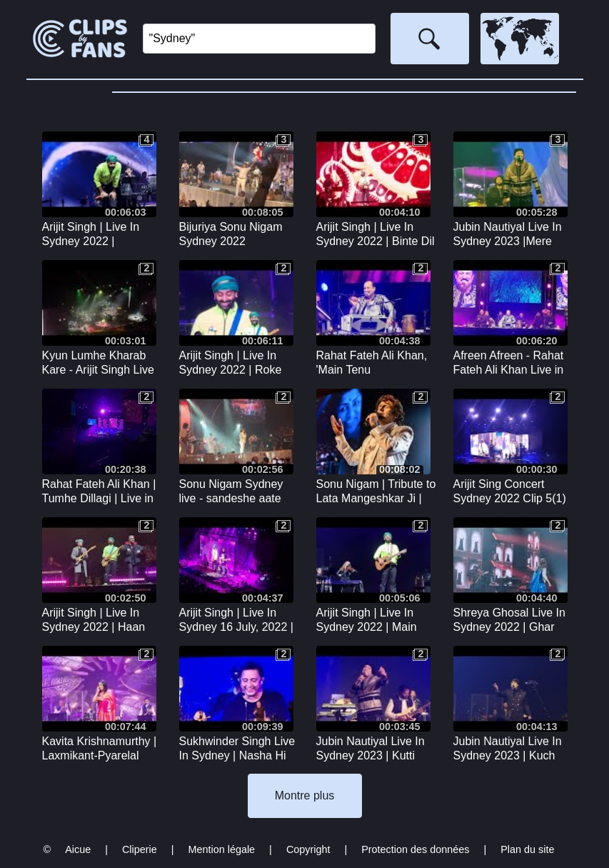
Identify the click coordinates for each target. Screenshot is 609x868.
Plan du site (527, 849)
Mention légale (222, 849)
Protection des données (415, 849)
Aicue (78, 849)
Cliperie (140, 849)
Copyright (308, 849)
